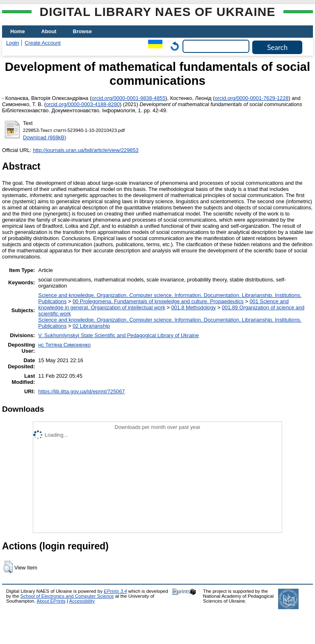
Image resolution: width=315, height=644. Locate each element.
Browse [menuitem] (82, 31)
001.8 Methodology (193, 307)
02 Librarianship (91, 326)
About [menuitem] (49, 31)
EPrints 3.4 (115, 591)
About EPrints (51, 601)
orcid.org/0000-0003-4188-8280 (83, 104)
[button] (8, 567)
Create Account (43, 43)
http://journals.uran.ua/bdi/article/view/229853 (86, 150)
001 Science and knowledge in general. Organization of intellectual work (163, 304)
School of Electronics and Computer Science (67, 596)
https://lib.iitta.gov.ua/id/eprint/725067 (81, 391)
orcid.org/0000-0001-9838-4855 (128, 98)
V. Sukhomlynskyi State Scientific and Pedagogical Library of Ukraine (118, 335)
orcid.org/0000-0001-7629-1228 (251, 98)
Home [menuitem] (18, 31)
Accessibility (82, 601)
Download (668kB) (45, 137)
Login (13, 43)
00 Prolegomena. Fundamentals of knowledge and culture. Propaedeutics (158, 301)
